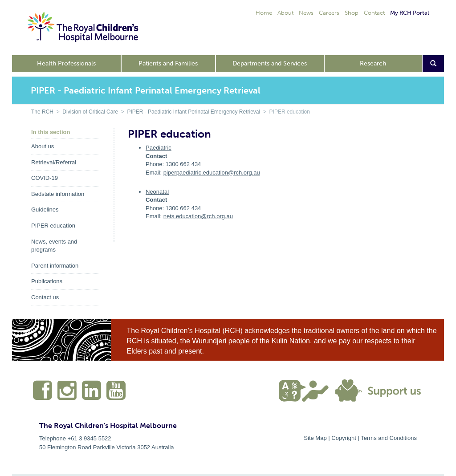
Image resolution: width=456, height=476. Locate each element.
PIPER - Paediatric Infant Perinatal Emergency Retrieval (193, 112)
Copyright (344, 438)
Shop (352, 13)
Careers (329, 13)
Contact (374, 13)
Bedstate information (58, 194)
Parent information (55, 266)
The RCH (42, 112)
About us (43, 146)
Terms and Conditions (389, 438)
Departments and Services (270, 63)
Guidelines (45, 210)
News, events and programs (54, 246)
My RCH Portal (409, 13)
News (306, 13)
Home (264, 13)
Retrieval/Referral (54, 162)
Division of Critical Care (90, 112)
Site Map (315, 438)
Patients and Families (168, 63)
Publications (47, 281)
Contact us (45, 297)
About (285, 13)
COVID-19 (45, 178)
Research (373, 63)
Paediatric (159, 148)
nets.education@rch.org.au (198, 216)
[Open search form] (434, 64)
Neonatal (157, 192)
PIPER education (53, 226)
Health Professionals (66, 63)
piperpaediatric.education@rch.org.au (212, 173)
